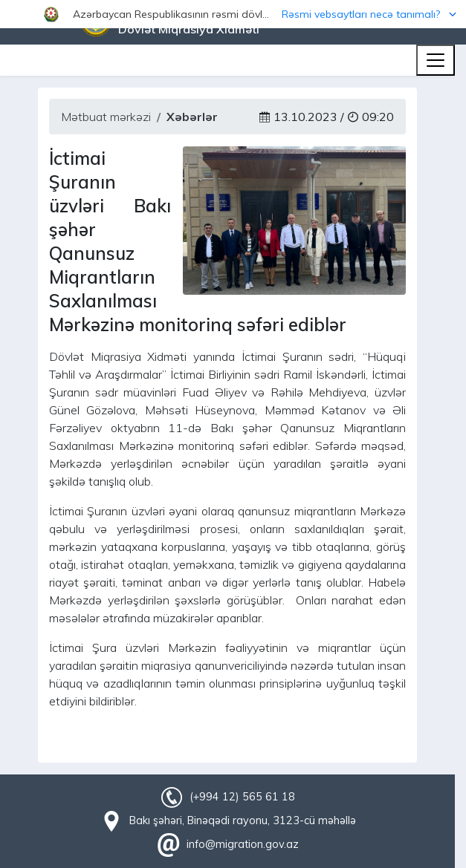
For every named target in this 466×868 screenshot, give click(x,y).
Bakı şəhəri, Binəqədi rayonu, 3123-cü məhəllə (243, 820)
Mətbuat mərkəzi (106, 117)
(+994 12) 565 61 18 (242, 797)
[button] (233, 14)
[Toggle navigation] (436, 60)
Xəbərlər (192, 117)
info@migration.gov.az (243, 844)
